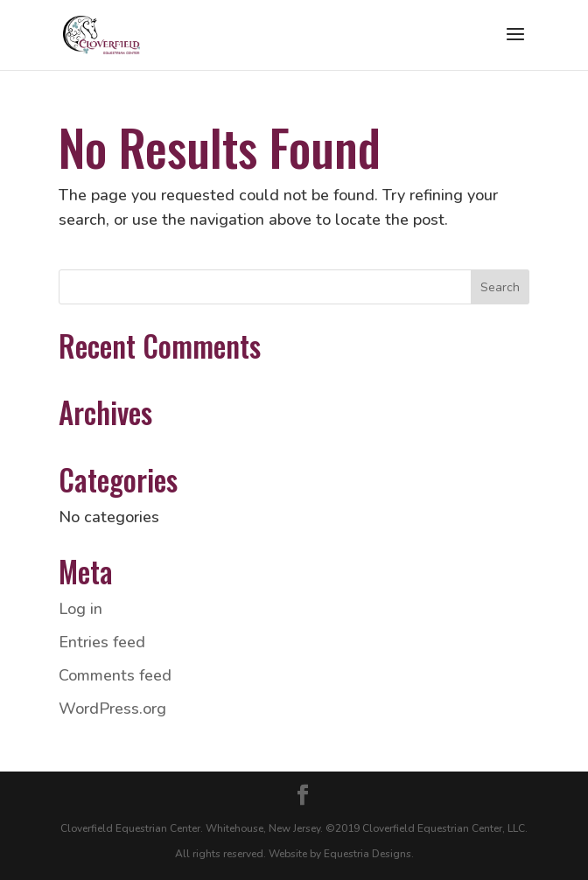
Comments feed (115, 675)
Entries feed (102, 642)
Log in (80, 609)
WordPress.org (112, 709)
